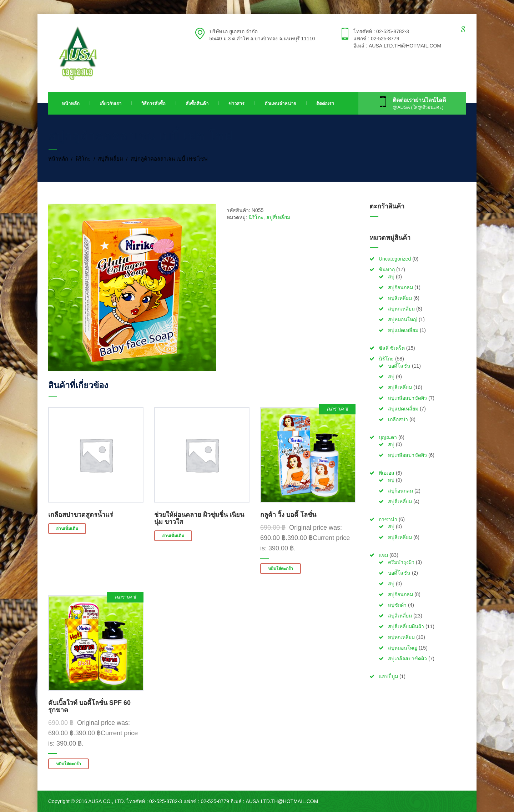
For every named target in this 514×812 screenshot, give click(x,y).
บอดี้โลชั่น (399, 366)
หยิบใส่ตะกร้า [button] (281, 569)
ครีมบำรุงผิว (401, 562)
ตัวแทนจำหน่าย (280, 104)
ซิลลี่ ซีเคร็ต (392, 348)
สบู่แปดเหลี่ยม (403, 330)
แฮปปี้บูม (388, 676)
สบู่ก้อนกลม (400, 287)
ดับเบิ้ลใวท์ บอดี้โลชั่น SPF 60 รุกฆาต (89, 706)
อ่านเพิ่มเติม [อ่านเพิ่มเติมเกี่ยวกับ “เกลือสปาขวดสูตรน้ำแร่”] (67, 529)
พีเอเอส (387, 473)
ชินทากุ (387, 269)
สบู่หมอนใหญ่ (403, 319)
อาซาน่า (388, 519)
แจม (383, 555)
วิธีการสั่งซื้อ (153, 104)
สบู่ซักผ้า (397, 605)
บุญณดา (388, 437)
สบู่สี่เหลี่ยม (110, 159)
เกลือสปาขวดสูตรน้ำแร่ (81, 515)
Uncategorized (395, 259)
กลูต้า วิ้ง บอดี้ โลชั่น (288, 515)
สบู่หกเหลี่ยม (401, 309)
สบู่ (391, 277)
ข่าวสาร (236, 104)
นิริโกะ (83, 159)
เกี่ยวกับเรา (110, 104)
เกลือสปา (398, 419)
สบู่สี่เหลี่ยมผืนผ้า (406, 626)
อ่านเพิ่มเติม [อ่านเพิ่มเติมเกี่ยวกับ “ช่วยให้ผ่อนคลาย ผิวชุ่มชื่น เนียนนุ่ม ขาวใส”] (173, 536)
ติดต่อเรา (325, 104)
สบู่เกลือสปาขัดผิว (407, 398)
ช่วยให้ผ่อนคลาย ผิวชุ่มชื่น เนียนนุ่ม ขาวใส (199, 518)
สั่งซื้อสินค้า (197, 104)
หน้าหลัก (71, 104)
